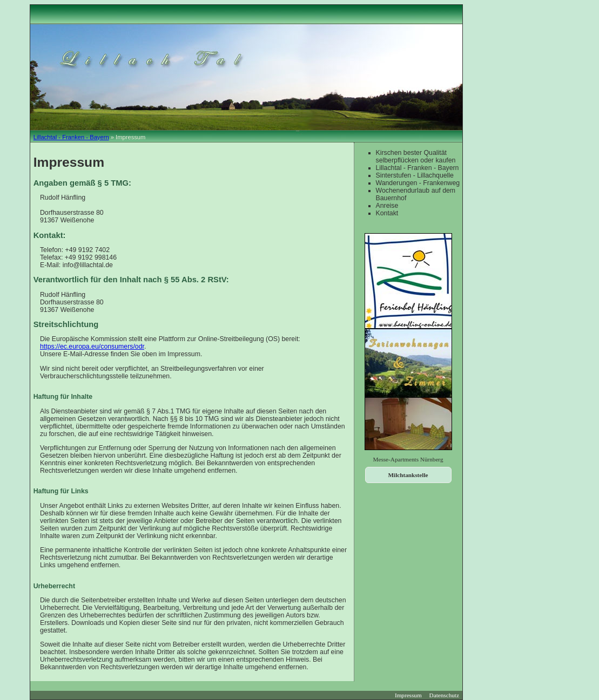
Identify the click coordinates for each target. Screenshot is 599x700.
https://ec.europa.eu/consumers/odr (92, 346)
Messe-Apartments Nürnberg (408, 459)
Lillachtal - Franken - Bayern (71, 137)
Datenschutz (444, 695)
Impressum (408, 695)
